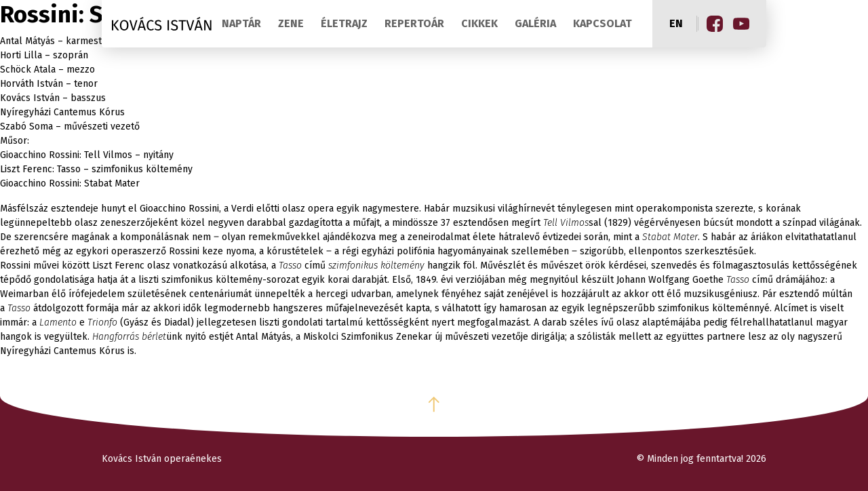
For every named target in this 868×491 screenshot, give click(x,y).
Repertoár (414, 23)
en (676, 23)
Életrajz (344, 23)
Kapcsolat (603, 23)
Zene (291, 23)
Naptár (241, 23)
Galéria (535, 23)
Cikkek (479, 23)
